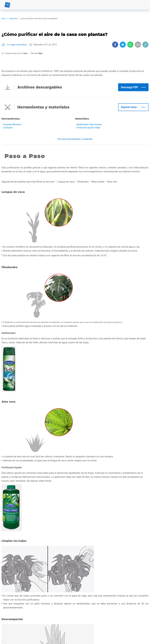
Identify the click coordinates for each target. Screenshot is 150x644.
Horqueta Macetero (12, 124)
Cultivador (8, 128)
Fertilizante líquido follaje (88, 128)
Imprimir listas (129, 107)
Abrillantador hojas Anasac (89, 124)
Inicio (4, 19)
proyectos (13, 19)
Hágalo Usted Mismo (19, 45)
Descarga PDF (130, 87)
